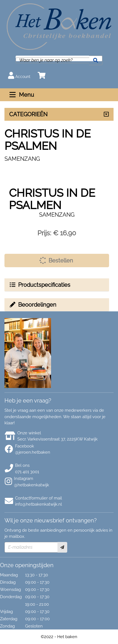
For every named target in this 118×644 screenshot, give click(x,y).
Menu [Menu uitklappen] (21, 95)
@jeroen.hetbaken (33, 452)
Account (19, 75)
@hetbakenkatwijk (32, 485)
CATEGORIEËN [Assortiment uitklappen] (28, 114)
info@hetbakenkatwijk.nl (38, 504)
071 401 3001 (27, 472)
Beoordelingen (33, 305)
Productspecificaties (40, 285)
